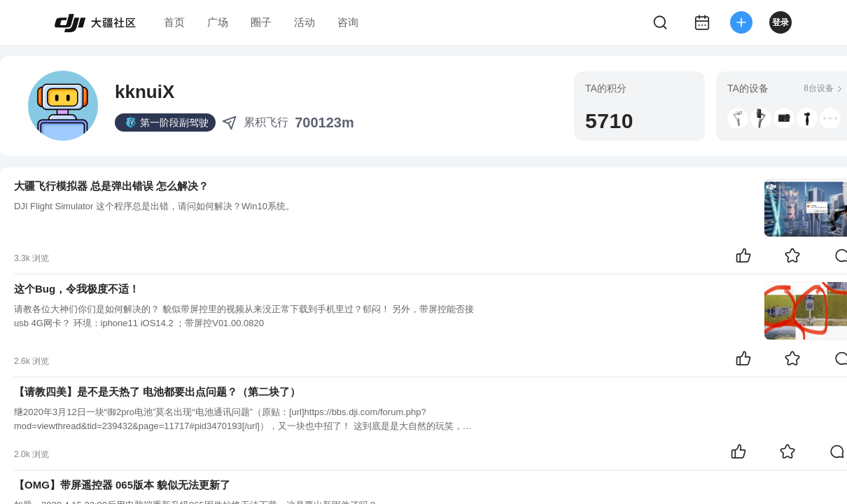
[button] (738, 118)
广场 (218, 22)
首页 (174, 22)
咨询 (348, 22)
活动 (304, 22)
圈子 (261, 22)
